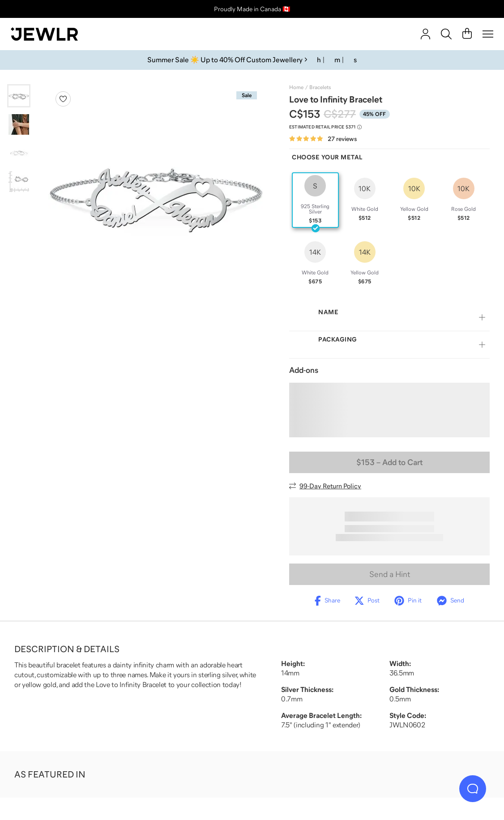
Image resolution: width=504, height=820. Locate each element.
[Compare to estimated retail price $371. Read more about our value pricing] (325, 127)
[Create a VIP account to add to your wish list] (63, 99)
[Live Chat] (473, 789)
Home (296, 87)
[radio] (315, 200)
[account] (425, 34)
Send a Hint (390, 574)
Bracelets (320, 87)
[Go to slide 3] (19, 153)
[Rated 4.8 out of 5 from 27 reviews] (323, 139)
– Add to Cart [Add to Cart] (389, 462)
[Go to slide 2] (19, 124)
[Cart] (467, 34)
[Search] (446, 34)
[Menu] (488, 34)
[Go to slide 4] (19, 182)
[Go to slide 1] (19, 96)
